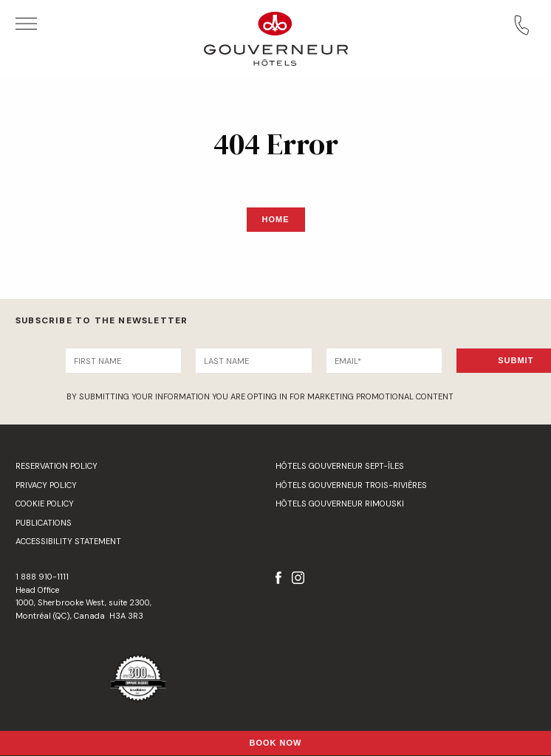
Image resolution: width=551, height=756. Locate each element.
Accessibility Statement (68, 541)
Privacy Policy (46, 485)
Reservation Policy (57, 466)
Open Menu (26, 24)
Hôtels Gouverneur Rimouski (340, 504)
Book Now (276, 743)
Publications (44, 523)
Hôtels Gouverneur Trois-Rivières (351, 485)
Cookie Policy (45, 504)
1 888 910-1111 (42, 577)
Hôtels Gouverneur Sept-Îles (340, 466)
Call (521, 25)
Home (276, 219)
